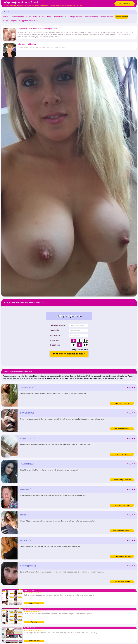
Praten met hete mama (122, 505)
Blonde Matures (122, 17)
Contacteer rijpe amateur (122, 480)
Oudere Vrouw (34, 603)
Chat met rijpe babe (122, 454)
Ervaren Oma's (45, 17)
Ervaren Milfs (32, 17)
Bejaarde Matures (61, 17)
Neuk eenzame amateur (122, 531)
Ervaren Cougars (10, 21)
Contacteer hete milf (122, 403)
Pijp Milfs (34, 622)
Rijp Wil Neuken (34, 641)
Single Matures (76, 17)
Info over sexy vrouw (122, 429)
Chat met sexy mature (122, 582)
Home (6, 16)
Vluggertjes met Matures (29, 21)
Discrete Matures (91, 17)
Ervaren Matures (17, 17)
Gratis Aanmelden (124, 4)
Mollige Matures (107, 17)
